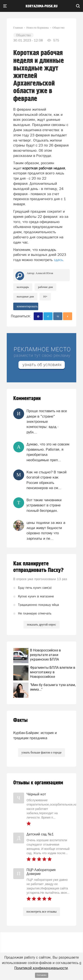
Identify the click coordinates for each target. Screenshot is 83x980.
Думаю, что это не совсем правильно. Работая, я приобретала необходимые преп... (48, 452)
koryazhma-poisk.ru (42, 6)
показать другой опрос (41, 625)
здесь (58, 260)
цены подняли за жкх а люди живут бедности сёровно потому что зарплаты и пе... (46, 531)
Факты (20, 720)
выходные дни (25, 296)
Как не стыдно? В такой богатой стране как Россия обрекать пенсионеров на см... (46, 480)
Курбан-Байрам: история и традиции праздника (35, 735)
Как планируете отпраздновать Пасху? (38, 567)
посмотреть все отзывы (42, 912)
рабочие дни (45, 287)
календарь (23, 287)
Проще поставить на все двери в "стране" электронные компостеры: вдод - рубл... (47, 421)
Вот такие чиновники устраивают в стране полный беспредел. (44, 505)
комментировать (27, 306)
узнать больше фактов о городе (41, 753)
